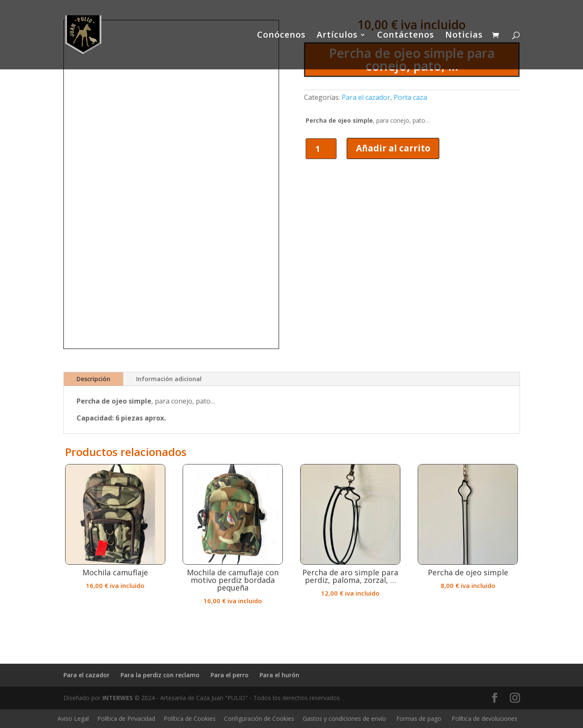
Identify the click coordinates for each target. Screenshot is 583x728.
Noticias (464, 36)
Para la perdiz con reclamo (160, 675)
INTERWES (118, 698)
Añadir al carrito (393, 148)
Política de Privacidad (126, 718)
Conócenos (281, 36)
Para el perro (230, 675)
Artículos (337, 36)
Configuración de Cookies (259, 718)
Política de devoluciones (484, 718)
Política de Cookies (190, 718)
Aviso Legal (73, 718)
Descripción (93, 379)
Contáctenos (406, 36)
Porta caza (410, 97)
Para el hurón (279, 675)
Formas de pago (419, 718)
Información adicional (169, 379)
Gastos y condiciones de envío (344, 718)
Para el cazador (366, 97)
